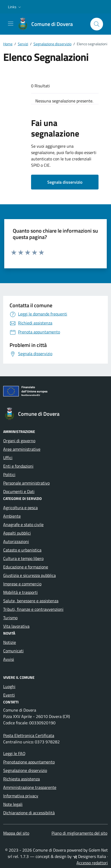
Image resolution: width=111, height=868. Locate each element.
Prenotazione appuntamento (29, 762)
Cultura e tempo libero (23, 558)
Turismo (10, 618)
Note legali (13, 804)
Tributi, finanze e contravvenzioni (33, 609)
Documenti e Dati (19, 491)
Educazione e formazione (26, 567)
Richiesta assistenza (22, 779)
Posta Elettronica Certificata (29, 735)
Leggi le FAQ (14, 753)
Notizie (10, 642)
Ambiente (12, 516)
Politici (9, 474)
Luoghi (9, 686)
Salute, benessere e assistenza (31, 601)
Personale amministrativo (26, 483)
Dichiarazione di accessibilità (29, 813)
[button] (15, 7)
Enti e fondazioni (18, 466)
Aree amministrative (22, 449)
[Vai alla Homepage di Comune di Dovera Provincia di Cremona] (48, 24)
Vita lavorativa (16, 626)
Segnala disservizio (65, 182)
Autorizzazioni (16, 541)
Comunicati (13, 651)
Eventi (9, 695)
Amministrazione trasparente (30, 787)
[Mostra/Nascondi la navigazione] (11, 24)
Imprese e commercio (22, 584)
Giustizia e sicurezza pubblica (29, 575)
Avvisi (9, 659)
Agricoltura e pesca (20, 508)
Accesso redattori (92, 863)
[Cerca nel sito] (97, 24)
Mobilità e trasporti (20, 592)
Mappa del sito (16, 833)
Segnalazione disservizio (25, 770)
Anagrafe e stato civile (23, 525)
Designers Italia (89, 856)
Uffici (8, 458)
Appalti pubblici (17, 533)
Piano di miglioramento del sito (79, 833)
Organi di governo (19, 441)
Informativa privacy (21, 796)
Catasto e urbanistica (22, 550)
